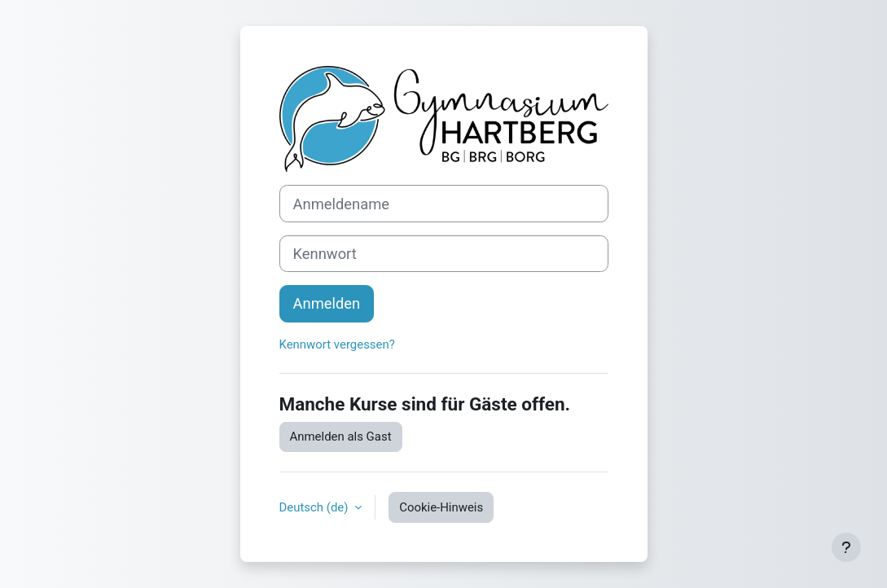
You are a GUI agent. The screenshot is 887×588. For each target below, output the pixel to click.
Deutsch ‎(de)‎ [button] (316, 507)
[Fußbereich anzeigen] (846, 547)
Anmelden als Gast (341, 437)
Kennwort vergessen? (337, 344)
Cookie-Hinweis (441, 507)
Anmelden (327, 303)
